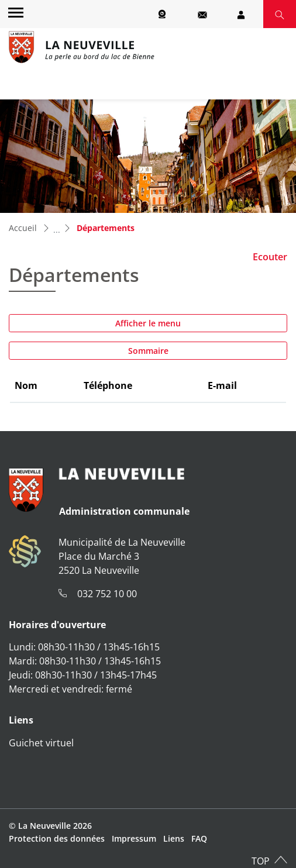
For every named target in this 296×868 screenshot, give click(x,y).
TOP (261, 861)
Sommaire (148, 351)
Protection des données (57, 838)
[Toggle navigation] (14, 12)
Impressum (134, 838)
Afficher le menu (148, 323)
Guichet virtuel (41, 743)
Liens (174, 838)
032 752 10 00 (107, 594)
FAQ (199, 838)
